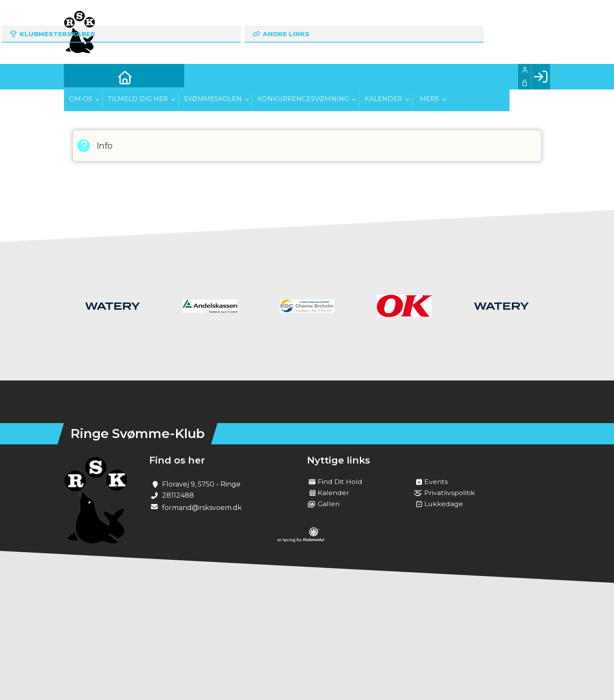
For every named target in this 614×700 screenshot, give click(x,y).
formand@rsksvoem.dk (202, 508)
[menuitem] (77, 77)
